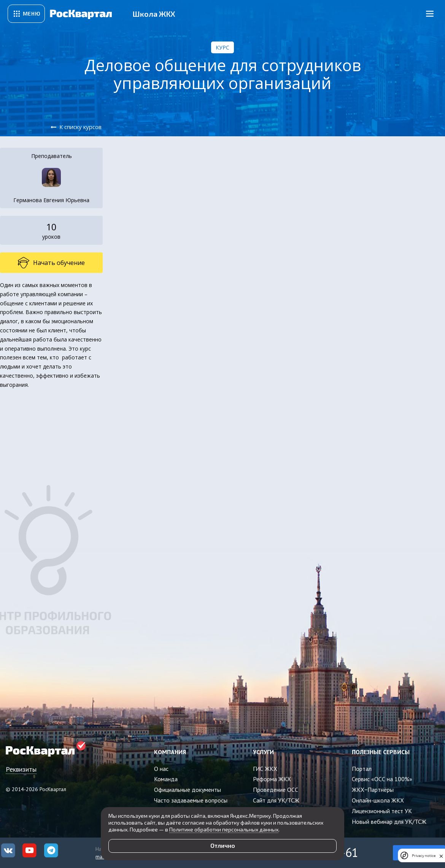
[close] (441, 855)
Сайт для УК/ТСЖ (276, 800)
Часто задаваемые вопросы (191, 800)
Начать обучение (51, 263)
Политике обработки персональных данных (224, 829)
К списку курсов (80, 127)
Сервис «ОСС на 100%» (382, 779)
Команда (166, 779)
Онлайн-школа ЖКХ (378, 800)
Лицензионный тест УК (382, 811)
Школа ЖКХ (154, 14)
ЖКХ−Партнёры (373, 790)
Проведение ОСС (276, 790)
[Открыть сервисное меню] (26, 14)
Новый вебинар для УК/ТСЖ (389, 822)
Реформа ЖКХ (272, 779)
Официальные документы (188, 790)
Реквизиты (21, 769)
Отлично (223, 845)
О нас (161, 769)
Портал (362, 769)
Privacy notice (424, 856)
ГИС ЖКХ (265, 769)
